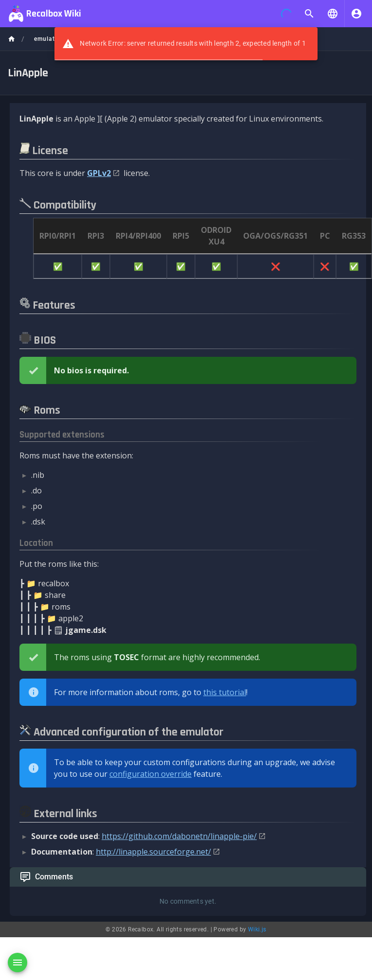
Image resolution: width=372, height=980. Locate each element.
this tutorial (225, 692)
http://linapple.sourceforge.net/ (153, 852)
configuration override (151, 774)
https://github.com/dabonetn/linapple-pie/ (179, 836)
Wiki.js (257, 929)
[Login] (356, 14)
